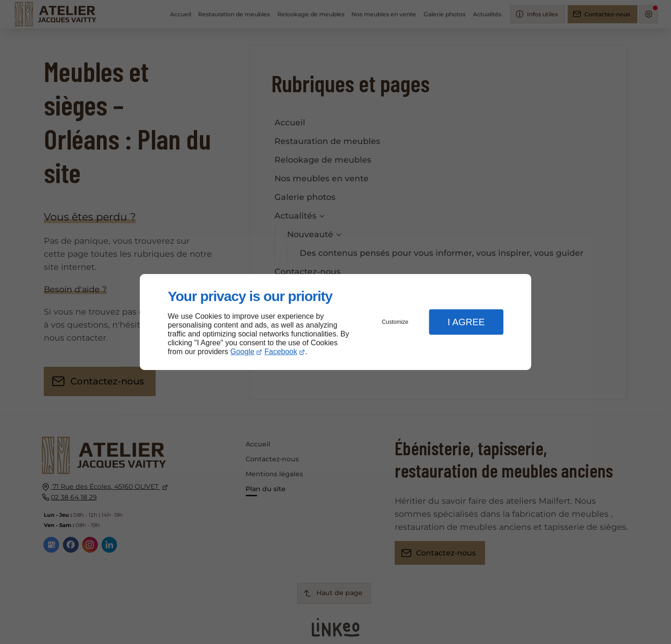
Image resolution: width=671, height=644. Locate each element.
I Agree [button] (466, 322)
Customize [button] (395, 322)
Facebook (281, 352)
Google (242, 352)
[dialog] (335, 322)
